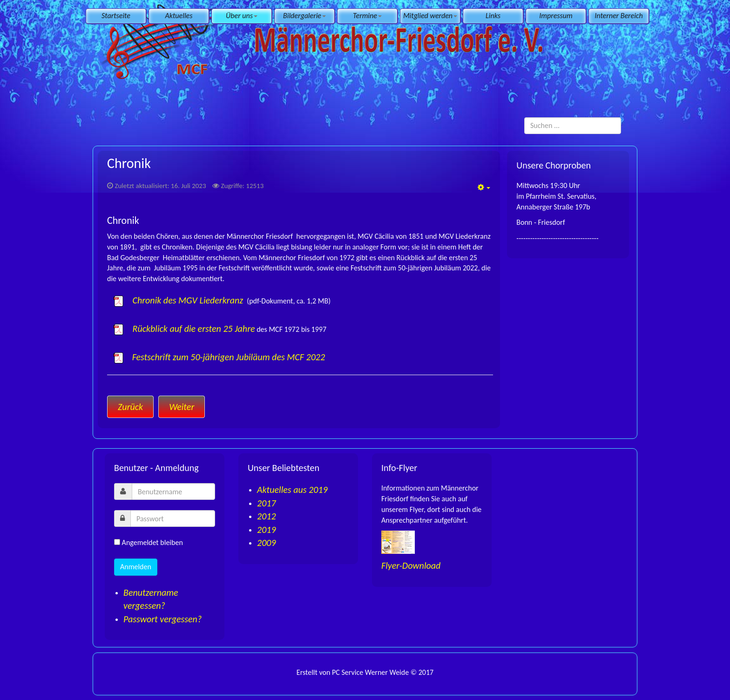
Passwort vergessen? (162, 619)
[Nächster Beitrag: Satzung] (182, 407)
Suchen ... (524, 118)
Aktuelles (179, 16)
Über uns (242, 16)
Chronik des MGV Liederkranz (179, 300)
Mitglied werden (430, 16)
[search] (573, 126)
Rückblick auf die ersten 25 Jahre (183, 329)
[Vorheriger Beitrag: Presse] (130, 407)
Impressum (556, 16)
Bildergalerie (304, 16)
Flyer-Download (411, 565)
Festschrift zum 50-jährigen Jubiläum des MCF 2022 (229, 357)
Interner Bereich (618, 16)
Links (493, 16)
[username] (173, 491)
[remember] (117, 542)
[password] (173, 518)
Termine (367, 16)
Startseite (116, 16)
